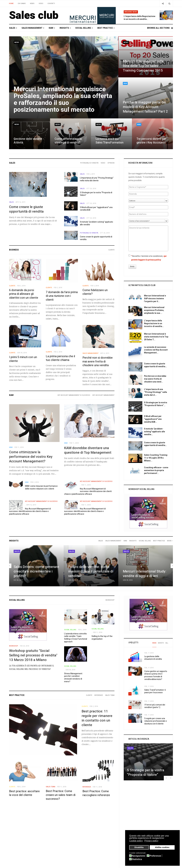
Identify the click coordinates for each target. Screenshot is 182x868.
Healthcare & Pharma (74, 834)
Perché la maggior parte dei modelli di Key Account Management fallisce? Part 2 (145, 107)
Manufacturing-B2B (74, 830)
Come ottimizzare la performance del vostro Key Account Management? (31, 457)
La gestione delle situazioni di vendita (153, 658)
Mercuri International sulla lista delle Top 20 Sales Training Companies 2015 (143, 66)
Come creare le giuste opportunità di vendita (26, 209)
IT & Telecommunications (76, 845)
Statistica (137, 859)
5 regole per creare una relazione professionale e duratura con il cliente (156, 721)
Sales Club (14, 830)
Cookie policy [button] (136, 841)
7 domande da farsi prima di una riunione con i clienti (62, 296)
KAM (52, 28)
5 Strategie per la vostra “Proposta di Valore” (96, 194)
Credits (12, 841)
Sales (13, 28)
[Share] (163, 3)
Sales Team (110, 695)
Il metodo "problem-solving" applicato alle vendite (96, 223)
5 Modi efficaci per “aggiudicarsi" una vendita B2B (96, 209)
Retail (68, 838)
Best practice (106, 28)
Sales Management (33, 28)
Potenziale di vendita (89, 163)
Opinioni (111, 163)
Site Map (13, 845)
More (170, 541)
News (32, 3)
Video (41, 3)
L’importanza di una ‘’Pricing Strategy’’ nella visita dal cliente (97, 179)
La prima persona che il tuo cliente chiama (60, 358)
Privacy (12, 834)
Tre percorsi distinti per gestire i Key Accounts (151, 141)
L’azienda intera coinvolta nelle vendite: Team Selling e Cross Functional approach (76, 638)
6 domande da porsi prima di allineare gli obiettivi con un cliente (24, 294)
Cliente (111, 250)
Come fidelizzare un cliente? (95, 292)
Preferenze (155, 856)
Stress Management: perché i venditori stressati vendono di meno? (73, 678)
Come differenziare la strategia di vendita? (68, 141)
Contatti (51, 3)
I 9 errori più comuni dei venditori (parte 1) (155, 706)
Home (11, 3)
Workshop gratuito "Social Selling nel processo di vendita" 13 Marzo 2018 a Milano (33, 655)
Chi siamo (22, 3)
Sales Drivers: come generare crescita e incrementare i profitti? (36, 571)
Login (39, 830)
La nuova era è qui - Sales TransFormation (109, 141)
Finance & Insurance (74, 841)
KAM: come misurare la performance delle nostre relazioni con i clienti (41, 487)
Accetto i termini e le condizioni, (147, 258)
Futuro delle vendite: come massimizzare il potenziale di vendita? (91, 571)
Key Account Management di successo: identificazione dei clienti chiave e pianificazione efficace (88, 491)
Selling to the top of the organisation (102, 638)
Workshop (110, 600)
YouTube (97, 838)
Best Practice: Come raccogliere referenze (96, 793)
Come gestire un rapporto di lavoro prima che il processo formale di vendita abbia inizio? (156, 675)
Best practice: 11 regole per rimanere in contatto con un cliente (97, 718)
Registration (43, 834)
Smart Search (43, 841)
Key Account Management (103, 395)
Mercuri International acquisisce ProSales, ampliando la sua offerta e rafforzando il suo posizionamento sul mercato (63, 99)
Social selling (84, 28)
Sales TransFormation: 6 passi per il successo (155, 691)
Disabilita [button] (139, 847)
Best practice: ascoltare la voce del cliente (24, 793)
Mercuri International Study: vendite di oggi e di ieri (145, 574)
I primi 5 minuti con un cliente (23, 359)
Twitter (97, 830)
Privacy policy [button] (151, 841)
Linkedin (97, 841)
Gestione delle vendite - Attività (29, 141)
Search (40, 838)
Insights (65, 28)
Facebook (97, 834)
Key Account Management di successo (74, 395)
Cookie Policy (15, 838)
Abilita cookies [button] (162, 847)
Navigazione (138, 856)
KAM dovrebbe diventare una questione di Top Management (88, 450)
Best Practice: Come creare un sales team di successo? (61, 795)
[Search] (169, 3)
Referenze (99, 695)
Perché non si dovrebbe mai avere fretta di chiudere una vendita (98, 361)
